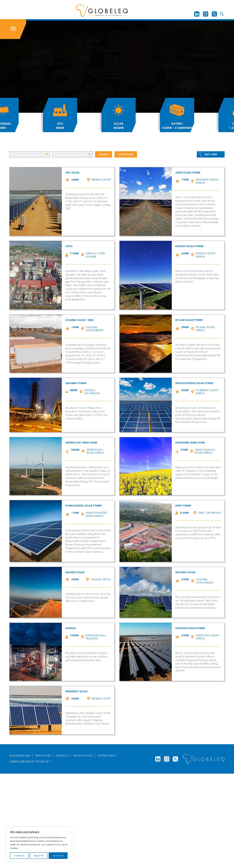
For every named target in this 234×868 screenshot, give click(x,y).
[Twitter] (214, 14)
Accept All (58, 856)
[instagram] (206, 14)
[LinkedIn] (197, 14)
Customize (19, 856)
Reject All (39, 856)
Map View (211, 154)
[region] (39, 845)
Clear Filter (126, 154)
